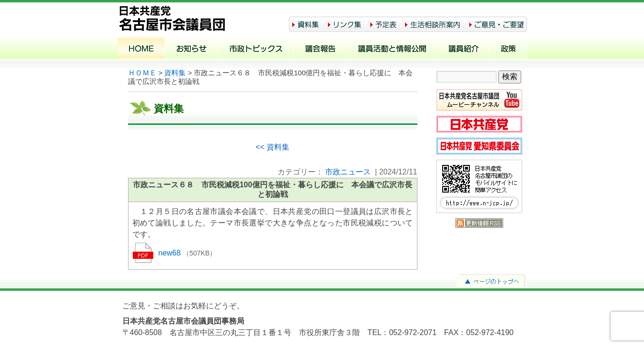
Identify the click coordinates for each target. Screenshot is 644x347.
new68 (171, 253)
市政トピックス (256, 50)
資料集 (175, 73)
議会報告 (320, 50)
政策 (508, 50)
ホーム (141, 50)
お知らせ (192, 50)
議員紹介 (463, 50)
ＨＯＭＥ (142, 73)
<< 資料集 (272, 147)
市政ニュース (348, 172)
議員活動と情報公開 (392, 50)
